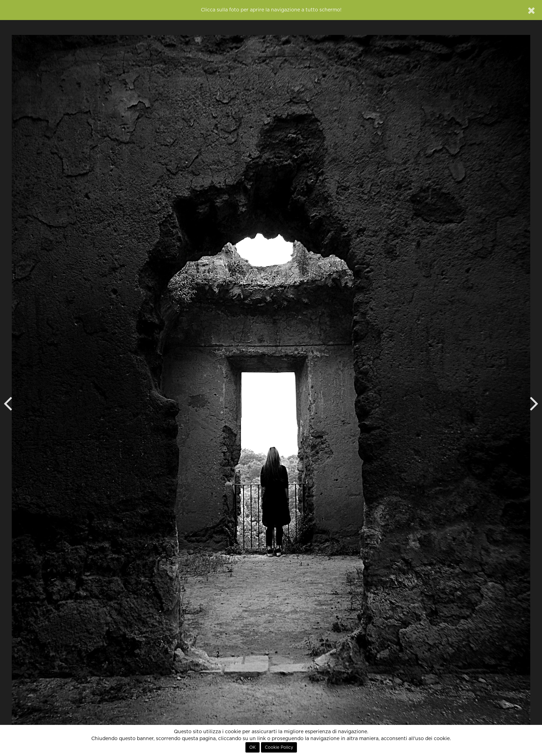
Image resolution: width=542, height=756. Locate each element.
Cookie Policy (279, 747)
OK (253, 747)
